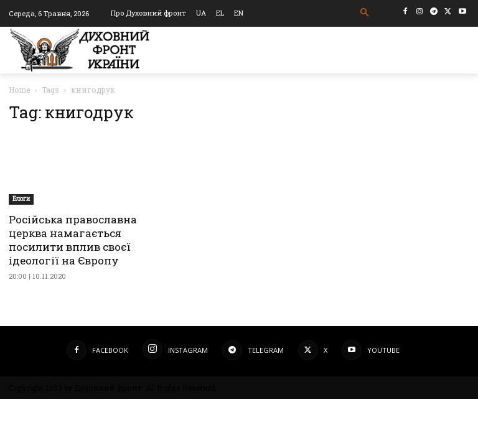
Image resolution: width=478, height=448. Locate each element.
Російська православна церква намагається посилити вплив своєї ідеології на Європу (73, 240)
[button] (365, 13)
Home (19, 90)
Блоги (21, 199)
